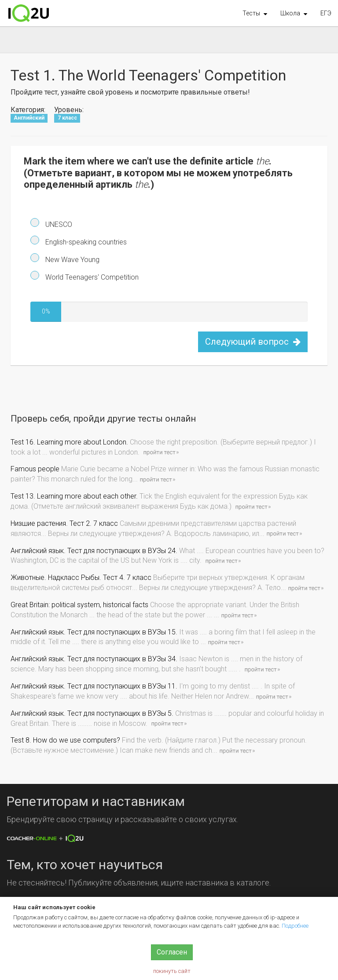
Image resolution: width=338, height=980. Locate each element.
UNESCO (58, 224)
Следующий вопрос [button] (253, 342)
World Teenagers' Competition (91, 277)
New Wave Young (72, 260)
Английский (29, 118)
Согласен (172, 952)
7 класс (67, 118)
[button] (255, 13)
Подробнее (295, 926)
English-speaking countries (85, 242)
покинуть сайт (172, 971)
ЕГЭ (326, 13)
